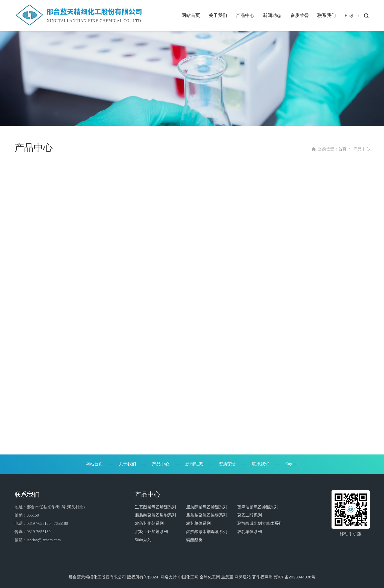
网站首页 (191, 15)
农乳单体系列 (198, 523)
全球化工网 (210, 577)
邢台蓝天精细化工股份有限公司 (97, 577)
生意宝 (227, 577)
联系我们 (327, 15)
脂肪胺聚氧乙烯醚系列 (207, 515)
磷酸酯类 (194, 540)
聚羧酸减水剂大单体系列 (260, 523)
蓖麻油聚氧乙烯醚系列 (258, 507)
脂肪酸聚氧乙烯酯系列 (156, 515)
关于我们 (218, 15)
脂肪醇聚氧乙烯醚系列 (207, 507)
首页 (342, 148)
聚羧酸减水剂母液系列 (207, 532)
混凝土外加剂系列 (151, 532)
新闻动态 (272, 15)
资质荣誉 (300, 15)
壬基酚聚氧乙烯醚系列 (156, 507)
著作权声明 (262, 577)
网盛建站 (243, 577)
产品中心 (245, 15)
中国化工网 (188, 577)
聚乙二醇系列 (250, 515)
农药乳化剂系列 (149, 523)
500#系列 (143, 540)
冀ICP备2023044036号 (294, 577)
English (352, 15)
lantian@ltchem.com (44, 540)
